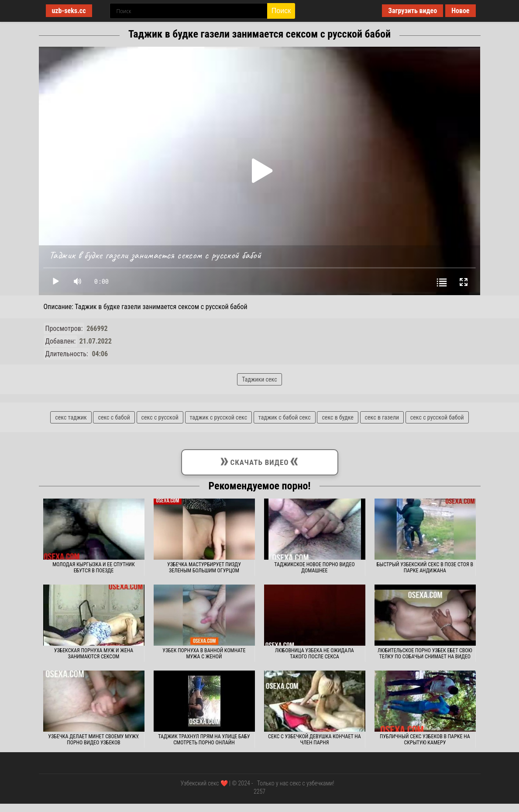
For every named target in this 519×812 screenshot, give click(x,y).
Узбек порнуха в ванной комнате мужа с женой (204, 654)
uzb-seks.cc (69, 11)
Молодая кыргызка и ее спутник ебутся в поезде (94, 568)
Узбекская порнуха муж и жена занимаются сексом (94, 654)
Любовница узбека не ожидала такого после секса (314, 654)
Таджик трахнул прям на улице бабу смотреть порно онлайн (204, 740)
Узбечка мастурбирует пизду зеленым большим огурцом (204, 568)
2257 (259, 791)
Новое (460, 11)
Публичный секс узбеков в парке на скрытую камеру (425, 740)
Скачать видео (259, 461)
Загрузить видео (412, 11)
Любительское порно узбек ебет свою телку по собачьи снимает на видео (425, 654)
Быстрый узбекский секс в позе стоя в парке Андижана (425, 568)
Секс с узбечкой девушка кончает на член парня (314, 740)
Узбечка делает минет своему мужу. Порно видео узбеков (93, 740)
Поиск (281, 11)
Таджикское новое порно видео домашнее (314, 568)
